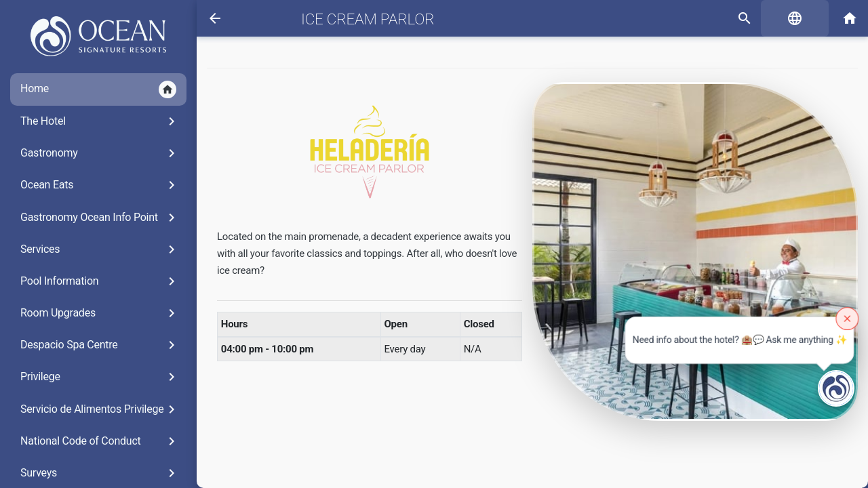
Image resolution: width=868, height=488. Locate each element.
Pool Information (100, 281)
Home (98, 89)
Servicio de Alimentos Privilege (100, 409)
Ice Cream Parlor (368, 19)
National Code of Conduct (100, 441)
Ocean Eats (100, 185)
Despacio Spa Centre (100, 345)
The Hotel (100, 121)
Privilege (100, 377)
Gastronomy (100, 153)
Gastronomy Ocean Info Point (100, 218)
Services (100, 249)
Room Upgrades (100, 313)
